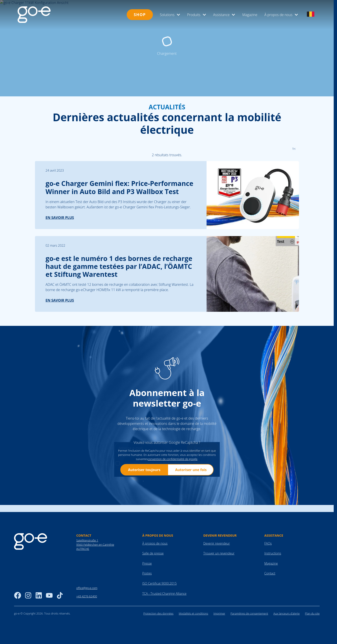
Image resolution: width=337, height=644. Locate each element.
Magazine (250, 15)
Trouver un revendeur (219, 589)
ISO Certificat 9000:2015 (159, 619)
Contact (270, 609)
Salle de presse (153, 589)
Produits (197, 15)
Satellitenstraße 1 (87, 576)
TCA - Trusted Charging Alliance (164, 629)
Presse (147, 599)
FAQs (268, 579)
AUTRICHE (83, 584)
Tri (294, 184)
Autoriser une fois (191, 505)
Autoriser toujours (144, 505)
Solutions (170, 15)
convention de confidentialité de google (172, 495)
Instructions (273, 589)
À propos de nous (281, 15)
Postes (147, 609)
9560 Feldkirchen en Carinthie (95, 580)
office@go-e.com (87, 624)
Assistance (224, 15)
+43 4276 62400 (87, 632)
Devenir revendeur (217, 579)
